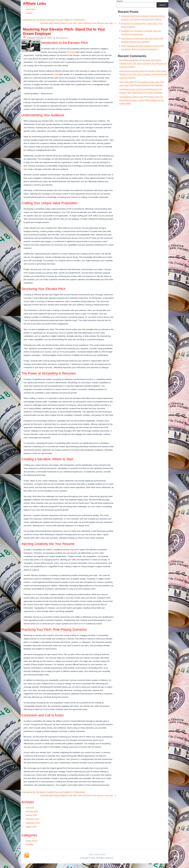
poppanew (63, 38)
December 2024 (32, 819)
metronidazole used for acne (131, 97)
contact (29, 13)
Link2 (97, 854)
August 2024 (31, 827)
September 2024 (33, 823)
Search (120, 1)
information (30, 9)
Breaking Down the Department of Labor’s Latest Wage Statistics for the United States (142, 100)
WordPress (86, 866)
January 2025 (31, 815)
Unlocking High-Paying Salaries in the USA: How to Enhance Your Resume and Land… (77, 23)
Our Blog (29, 845)
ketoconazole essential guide (132, 71)
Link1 (91, 854)
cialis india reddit (126, 82)
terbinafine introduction (129, 60)
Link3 (103, 854)
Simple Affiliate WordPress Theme (104, 866)
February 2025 (32, 812)
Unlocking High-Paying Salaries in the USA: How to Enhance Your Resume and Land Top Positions (143, 63)
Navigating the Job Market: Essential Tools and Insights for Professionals (54, 20)
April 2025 (30, 808)
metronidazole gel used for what (133, 89)
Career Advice (32, 841)
